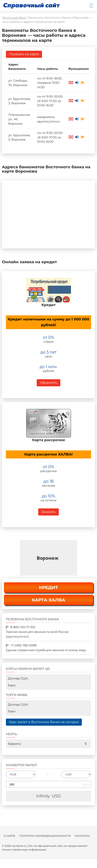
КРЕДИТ (49, 588)
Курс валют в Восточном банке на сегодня (44, 722)
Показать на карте (24, 54)
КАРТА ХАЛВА (48, 600)
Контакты (82, 836)
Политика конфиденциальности (45, 836)
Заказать (48, 512)
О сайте (9, 836)
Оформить (48, 383)
